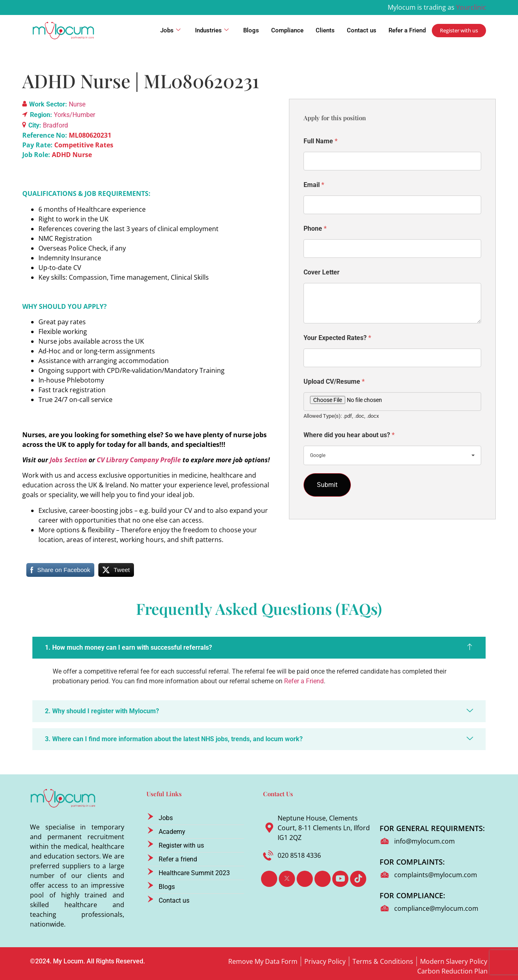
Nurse (77, 104)
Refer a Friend (407, 30)
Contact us (362, 30)
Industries (212, 30)
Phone (315, 229)
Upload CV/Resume (334, 382)
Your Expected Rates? (337, 338)
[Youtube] (340, 879)
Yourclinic (471, 7)
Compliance (287, 30)
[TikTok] (358, 879)
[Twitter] (287, 879)
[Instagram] (323, 879)
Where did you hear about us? (349, 435)
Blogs (251, 30)
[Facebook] (269, 879)
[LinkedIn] (305, 879)
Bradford (55, 125)
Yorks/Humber (74, 115)
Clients (325, 30)
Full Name (321, 141)
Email (314, 185)
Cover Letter (322, 272)
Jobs (170, 30)
